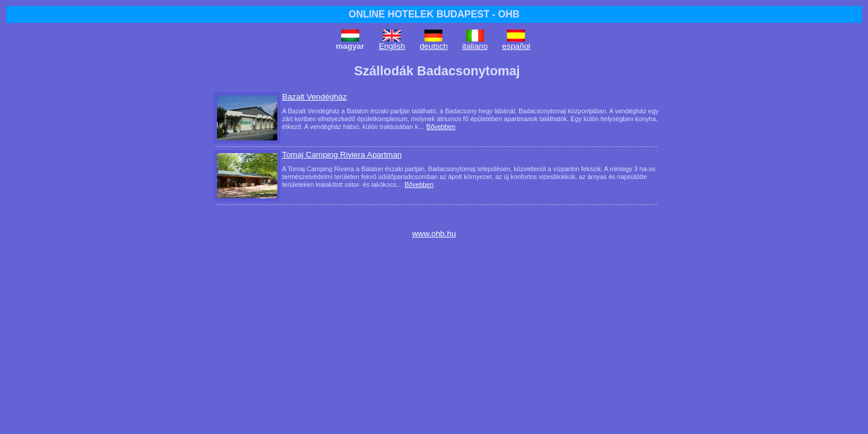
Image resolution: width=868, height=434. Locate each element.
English (392, 46)
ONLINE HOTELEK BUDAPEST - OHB (434, 14)
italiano (475, 46)
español (516, 46)
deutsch (434, 46)
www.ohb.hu (434, 234)
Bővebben (441, 127)
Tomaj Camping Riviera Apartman (342, 155)
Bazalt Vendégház (314, 97)
